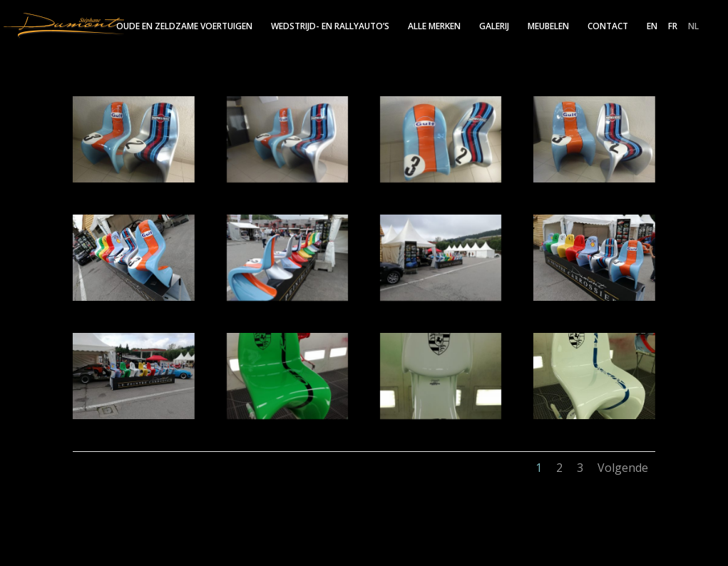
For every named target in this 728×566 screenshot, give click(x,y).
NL (693, 27)
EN (652, 27)
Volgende (623, 468)
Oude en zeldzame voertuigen (184, 27)
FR (673, 27)
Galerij (494, 27)
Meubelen (548, 27)
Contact (608, 27)
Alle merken (434, 27)
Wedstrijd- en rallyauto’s (330, 27)
